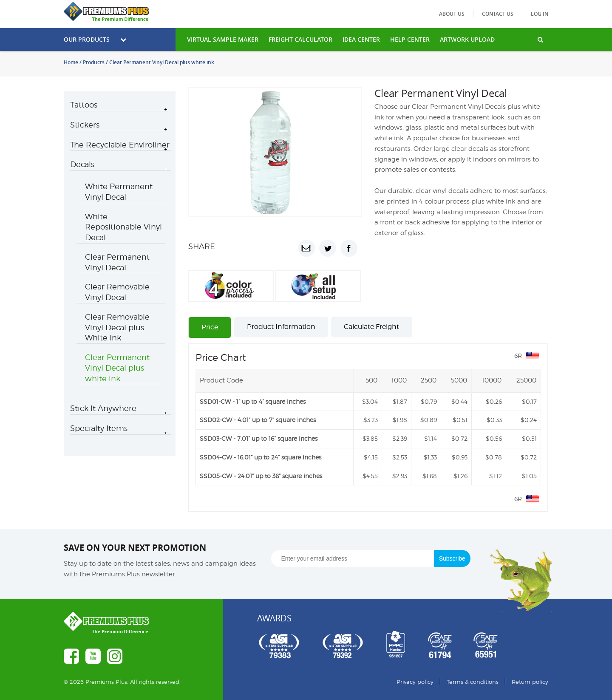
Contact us (498, 14)
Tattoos (84, 105)
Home (71, 62)
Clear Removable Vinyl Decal (117, 292)
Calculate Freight (371, 327)
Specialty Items (99, 428)
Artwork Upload (467, 39)
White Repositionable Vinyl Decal (123, 227)
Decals (82, 164)
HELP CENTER (410, 39)
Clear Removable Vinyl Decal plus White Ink (117, 327)
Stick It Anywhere (103, 408)
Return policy (530, 682)
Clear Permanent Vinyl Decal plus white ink (117, 368)
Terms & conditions (473, 682)
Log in (540, 14)
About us (452, 14)
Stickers (85, 125)
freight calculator (300, 39)
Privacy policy (415, 682)
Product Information (281, 327)
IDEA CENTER (361, 39)
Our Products (95, 39)
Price (210, 327)
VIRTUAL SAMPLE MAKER (223, 39)
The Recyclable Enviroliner (120, 145)
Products (94, 62)
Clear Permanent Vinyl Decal (117, 262)
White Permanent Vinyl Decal (119, 192)
